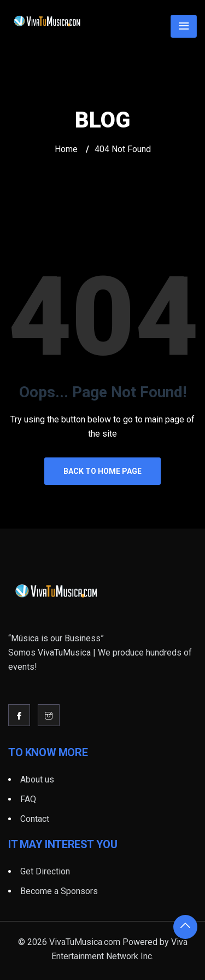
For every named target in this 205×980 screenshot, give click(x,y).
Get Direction (45, 871)
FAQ (28, 799)
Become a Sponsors (59, 891)
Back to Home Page (102, 471)
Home (66, 149)
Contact (35, 819)
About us (37, 779)
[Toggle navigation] (184, 26)
